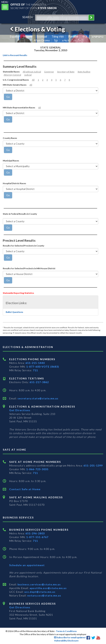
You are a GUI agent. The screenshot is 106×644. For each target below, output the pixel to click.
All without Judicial (32, 72)
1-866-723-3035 (37, 469)
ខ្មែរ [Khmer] (56, 40)
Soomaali (42, 37)
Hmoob (28, 37)
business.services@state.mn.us (39, 584)
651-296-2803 (35, 533)
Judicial (28, 75)
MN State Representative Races (19, 108)
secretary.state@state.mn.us (38, 398)
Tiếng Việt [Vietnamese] (58, 37)
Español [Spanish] (15, 37)
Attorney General (12, 75)
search (27, 17)
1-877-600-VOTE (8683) (43, 367)
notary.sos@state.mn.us (44, 595)
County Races (10, 138)
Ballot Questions (14, 312)
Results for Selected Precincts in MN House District (29, 268)
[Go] (8, 97)
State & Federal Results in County (20, 214)
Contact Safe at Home (25, 489)
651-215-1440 (35, 363)
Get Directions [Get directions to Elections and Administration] (20, 410)
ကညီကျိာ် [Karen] (79, 40)
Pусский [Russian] (73, 37)
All (33, 80)
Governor (49, 72)
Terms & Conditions (66, 631)
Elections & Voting (37, 29)
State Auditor (84, 72)
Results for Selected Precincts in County (23, 246)
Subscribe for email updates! (70, 637)
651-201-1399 (93, 465)
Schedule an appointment (27, 565)
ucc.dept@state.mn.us (40, 592)
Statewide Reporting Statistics (18, 293)
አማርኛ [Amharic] (66, 40)
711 (35, 370)
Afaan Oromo (42, 40)
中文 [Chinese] (85, 37)
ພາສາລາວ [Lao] (98, 37)
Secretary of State (66, 72)
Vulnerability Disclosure (66, 641)
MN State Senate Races (15, 85)
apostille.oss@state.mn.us (48, 588)
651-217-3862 (39, 382)
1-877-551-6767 (37, 537)
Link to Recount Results (15, 55)
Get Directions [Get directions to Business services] (20, 607)
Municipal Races (11, 161)
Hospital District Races (14, 183)
